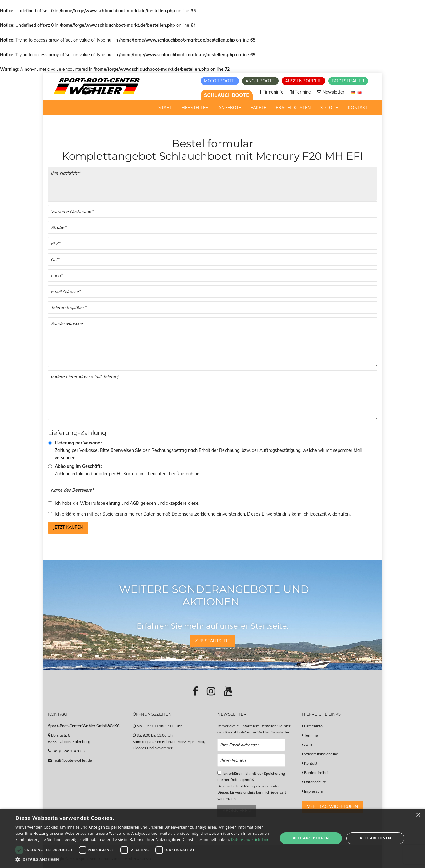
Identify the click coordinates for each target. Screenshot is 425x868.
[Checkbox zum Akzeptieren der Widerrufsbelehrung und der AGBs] (50, 503)
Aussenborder (303, 81)
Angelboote (260, 81)
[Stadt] (213, 260)
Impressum (314, 791)
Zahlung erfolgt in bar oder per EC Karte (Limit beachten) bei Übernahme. (128, 470)
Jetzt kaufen (68, 527)
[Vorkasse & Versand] (50, 443)
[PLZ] (213, 243)
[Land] (213, 276)
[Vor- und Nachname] (213, 211)
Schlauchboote (227, 95)
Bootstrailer (348, 81)
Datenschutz (315, 782)
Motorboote (220, 81)
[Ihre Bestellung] (213, 184)
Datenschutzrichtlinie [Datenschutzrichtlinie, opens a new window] (250, 840)
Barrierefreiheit (317, 772)
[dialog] (212, 838)
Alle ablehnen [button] (375, 838)
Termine (311, 735)
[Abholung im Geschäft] (50, 466)
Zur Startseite (213, 641)
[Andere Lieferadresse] (213, 395)
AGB (134, 503)
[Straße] (213, 227)
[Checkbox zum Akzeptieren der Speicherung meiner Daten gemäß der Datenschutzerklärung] (50, 514)
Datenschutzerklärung (194, 514)
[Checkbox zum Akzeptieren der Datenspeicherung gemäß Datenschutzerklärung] (219, 773)
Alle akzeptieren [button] (311, 838)
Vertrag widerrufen (333, 806)
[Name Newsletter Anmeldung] (251, 760)
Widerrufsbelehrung (100, 503)
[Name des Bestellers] (213, 490)
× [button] (418, 815)
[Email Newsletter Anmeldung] (251, 745)
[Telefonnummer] (213, 308)
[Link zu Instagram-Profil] (211, 691)
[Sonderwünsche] (213, 342)
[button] (142, 860)
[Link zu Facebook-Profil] (195, 691)
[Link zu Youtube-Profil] (228, 691)
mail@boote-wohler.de (72, 760)
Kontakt (311, 763)
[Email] (213, 292)
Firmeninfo (313, 726)
